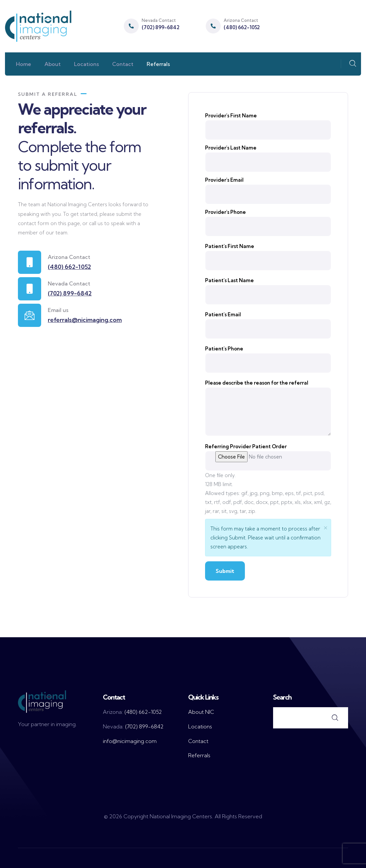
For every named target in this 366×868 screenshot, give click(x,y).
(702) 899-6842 (161, 27)
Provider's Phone (225, 212)
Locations (200, 726)
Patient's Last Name (229, 280)
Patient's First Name (230, 246)
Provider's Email (224, 180)
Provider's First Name (231, 116)
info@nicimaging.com (130, 741)
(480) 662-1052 (242, 27)
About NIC (201, 712)
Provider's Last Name (231, 148)
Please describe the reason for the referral (257, 383)
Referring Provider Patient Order (246, 446)
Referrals (199, 755)
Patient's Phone (224, 349)
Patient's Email (223, 314)
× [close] (326, 527)
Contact (198, 741)
